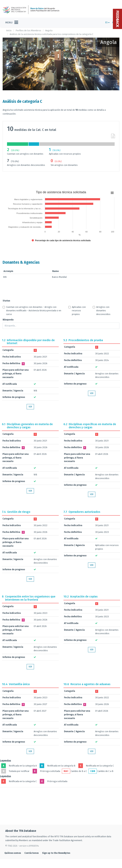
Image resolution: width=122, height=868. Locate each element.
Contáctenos (31, 853)
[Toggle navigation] (12, 22)
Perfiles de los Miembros (28, 30)
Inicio (9, 30)
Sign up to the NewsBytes (56, 853)
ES (107, 22)
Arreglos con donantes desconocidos (102, 311)
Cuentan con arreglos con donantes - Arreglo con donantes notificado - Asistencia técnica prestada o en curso (32, 311)
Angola (49, 30)
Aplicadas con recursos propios (77, 311)
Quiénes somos (13, 853)
